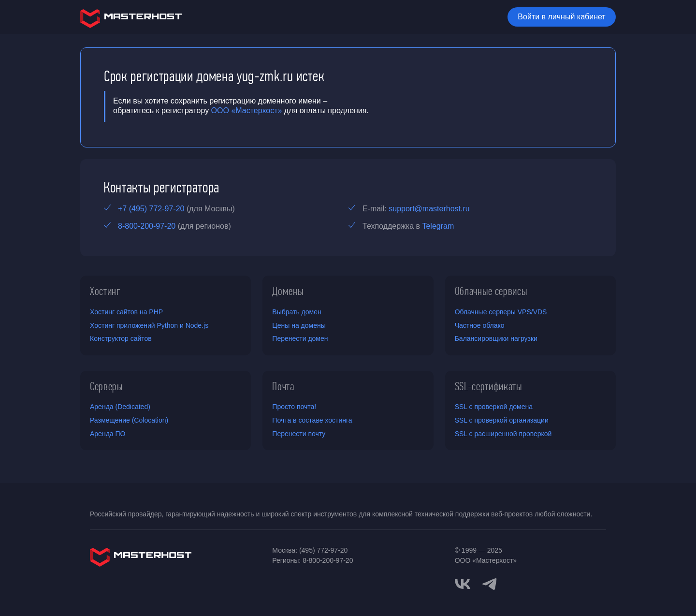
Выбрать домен (297, 312)
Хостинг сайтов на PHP (126, 312)
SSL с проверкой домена (494, 407)
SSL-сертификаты (489, 386)
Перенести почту (299, 434)
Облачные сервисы (491, 291)
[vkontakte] (463, 584)
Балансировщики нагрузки (496, 338)
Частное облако (480, 325)
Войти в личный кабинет (561, 17)
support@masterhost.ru (429, 209)
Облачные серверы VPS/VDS (501, 312)
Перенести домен (300, 338)
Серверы (107, 386)
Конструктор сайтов (121, 338)
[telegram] (490, 583)
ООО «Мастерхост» (247, 110)
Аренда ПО (108, 434)
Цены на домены (299, 325)
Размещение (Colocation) (129, 420)
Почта (283, 386)
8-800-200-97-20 (147, 226)
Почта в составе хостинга (312, 420)
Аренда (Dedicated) (120, 407)
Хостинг (105, 291)
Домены (288, 291)
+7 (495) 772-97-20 (151, 209)
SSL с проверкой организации (502, 420)
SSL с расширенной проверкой (503, 434)
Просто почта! (294, 407)
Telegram (438, 226)
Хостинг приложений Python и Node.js (149, 325)
